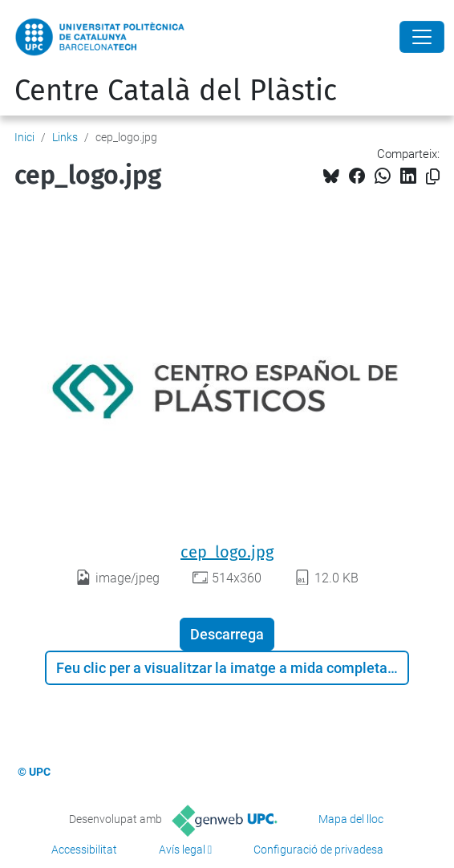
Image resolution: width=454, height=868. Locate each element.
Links (65, 137)
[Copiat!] (433, 177)
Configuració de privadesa (318, 850)
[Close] (422, 37)
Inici (24, 137)
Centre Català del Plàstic (176, 91)
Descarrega (227, 634)
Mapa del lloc (351, 819)
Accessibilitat (84, 850)
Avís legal (182, 850)
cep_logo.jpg (227, 552)
